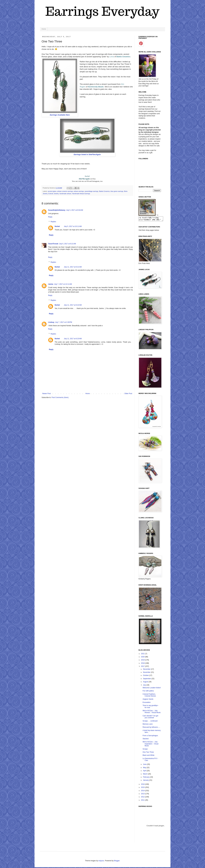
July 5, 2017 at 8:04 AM (75, 210)
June (145, 765)
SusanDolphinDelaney (57, 210)
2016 (143, 785)
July (145, 686)
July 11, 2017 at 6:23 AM (73, 339)
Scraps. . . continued (150, 722)
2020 (143, 658)
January (146, 781)
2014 (143, 791)
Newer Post (46, 394)
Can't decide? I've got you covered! (150, 718)
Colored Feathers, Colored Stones (149, 696)
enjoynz (101, 861)
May (145, 768)
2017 (143, 667)
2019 (143, 661)
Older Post (128, 394)
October (146, 676)
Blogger (117, 861)
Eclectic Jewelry (54, 194)
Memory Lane (148, 725)
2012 (143, 798)
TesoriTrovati (53, 244)
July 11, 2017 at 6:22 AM (73, 305)
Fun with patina (148, 692)
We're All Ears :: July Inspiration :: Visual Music (150, 745)
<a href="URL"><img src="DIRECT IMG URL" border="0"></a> (152, 219)
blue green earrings (117, 191)
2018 (143, 664)
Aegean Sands (148, 700)
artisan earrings (79, 191)
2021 (143, 654)
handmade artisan (65, 194)
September (147, 679)
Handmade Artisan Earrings (81, 194)
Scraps (145, 750)
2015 (143, 788)
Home (44, 29)
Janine (51, 284)
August (146, 683)
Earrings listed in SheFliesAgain (87, 154)
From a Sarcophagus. (150, 736)
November (147, 673)
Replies (53, 222)
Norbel (57, 226)
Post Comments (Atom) (60, 397)
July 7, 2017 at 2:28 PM (63, 322)
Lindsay (51, 322)
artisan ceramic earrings (65, 191)
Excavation (147, 703)
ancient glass (52, 191)
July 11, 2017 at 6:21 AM (73, 267)
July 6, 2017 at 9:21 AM (67, 244)
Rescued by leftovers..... (151, 728)
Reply (50, 217)
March (146, 775)
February (146, 778)
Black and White (149, 756)
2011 (143, 801)
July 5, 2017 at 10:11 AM (73, 226)
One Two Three (148, 753)
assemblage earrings (91, 191)
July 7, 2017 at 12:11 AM (63, 284)
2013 (143, 795)
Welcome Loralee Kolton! (152, 689)
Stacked (146, 739)
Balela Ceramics (104, 191)
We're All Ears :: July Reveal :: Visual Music (152, 712)
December (147, 670)
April (145, 771)
